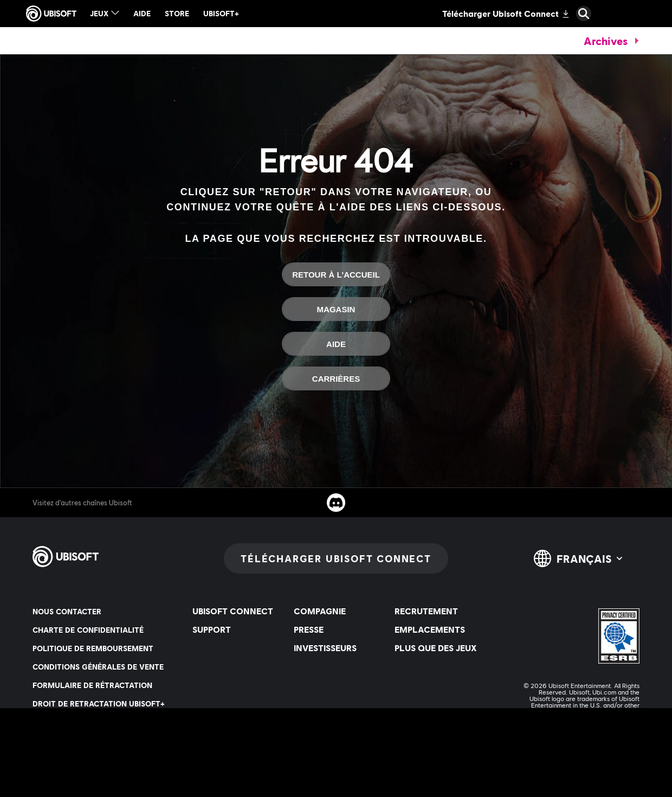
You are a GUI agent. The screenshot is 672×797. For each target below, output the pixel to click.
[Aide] (336, 344)
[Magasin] (336, 309)
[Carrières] (336, 378)
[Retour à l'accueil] (336, 274)
